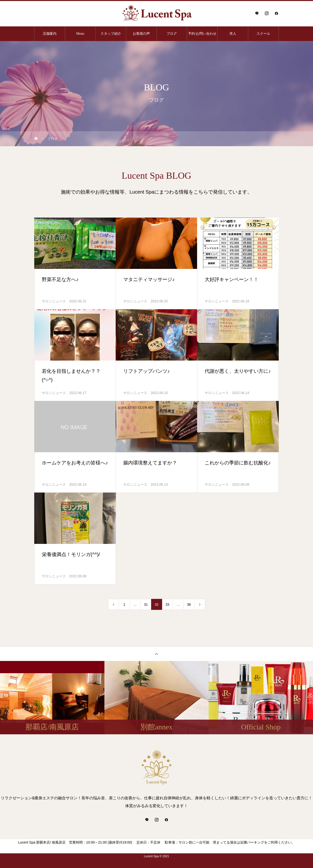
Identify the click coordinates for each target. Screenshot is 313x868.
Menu (80, 34)
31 (146, 604)
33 (168, 604)
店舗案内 (50, 34)
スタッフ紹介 (111, 34)
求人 (233, 34)
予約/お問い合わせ (202, 34)
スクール (263, 34)
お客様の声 (141, 34)
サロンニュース (54, 301)
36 (189, 604)
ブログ (172, 34)
